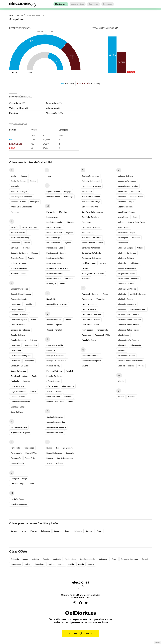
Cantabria (57, 559)
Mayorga (71, 222)
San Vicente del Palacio (92, 238)
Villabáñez (136, 238)
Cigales (35, 376)
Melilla (71, 564)
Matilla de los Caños (55, 222)
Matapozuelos (52, 217)
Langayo (68, 191)
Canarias (46, 559)
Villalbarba (122, 294)
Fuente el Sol (30, 458)
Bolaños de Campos (19, 263)
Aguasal (24, 176)
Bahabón (14, 227)
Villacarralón (123, 243)
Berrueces (27, 248)
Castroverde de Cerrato (20, 366)
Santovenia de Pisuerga (92, 258)
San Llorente (87, 191)
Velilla (135, 217)
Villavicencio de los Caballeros (130, 361)
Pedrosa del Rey (53, 366)
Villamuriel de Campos (127, 304)
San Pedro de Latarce (91, 217)
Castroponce (29, 361)
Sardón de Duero (89, 263)
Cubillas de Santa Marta (20, 402)
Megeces (69, 232)
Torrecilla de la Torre (91, 325)
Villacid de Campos (125, 248)
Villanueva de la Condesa (128, 315)
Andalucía (15, 559)
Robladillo (70, 453)
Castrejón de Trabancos (20, 330)
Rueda (49, 463)
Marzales (63, 212)
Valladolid (122, 197)
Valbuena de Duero (126, 176)
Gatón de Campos (18, 484)
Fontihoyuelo (16, 453)
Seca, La (103, 263)
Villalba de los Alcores (127, 289)
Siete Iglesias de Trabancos (93, 273)
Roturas (50, 458)
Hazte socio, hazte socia (80, 633)
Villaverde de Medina (126, 356)
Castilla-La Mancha (88, 559)
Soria (67, 531)
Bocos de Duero (17, 258)
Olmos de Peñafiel (54, 330)
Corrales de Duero (18, 397)
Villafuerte (135, 263)
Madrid (61, 564)
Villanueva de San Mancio (128, 330)
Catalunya (103, 559)
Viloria (141, 366)
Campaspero (16, 304)
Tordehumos (87, 299)
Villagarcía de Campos (127, 268)
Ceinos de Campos (18, 371)
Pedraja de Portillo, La (55, 356)
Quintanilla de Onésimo (56, 422)
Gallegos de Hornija (19, 479)
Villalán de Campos (138, 294)
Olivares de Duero (54, 320)
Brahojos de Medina (19, 268)
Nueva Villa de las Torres (57, 304)
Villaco (140, 248)
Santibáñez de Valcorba (92, 253)
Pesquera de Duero (54, 371)
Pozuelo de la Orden (55, 402)
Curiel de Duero (17, 412)
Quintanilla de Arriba (55, 417)
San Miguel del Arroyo (91, 202)
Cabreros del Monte (19, 299)
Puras (70, 402)
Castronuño (15, 361)
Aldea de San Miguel (19, 191)
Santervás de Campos (91, 248)
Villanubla (122, 309)
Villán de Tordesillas (126, 366)
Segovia (57, 531)
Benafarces (15, 243)
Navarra (91, 564)
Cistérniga (26, 381)
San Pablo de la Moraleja (92, 212)
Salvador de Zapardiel (91, 181)
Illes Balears (39, 564)
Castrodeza (15, 345)
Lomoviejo (69, 197)
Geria (32, 484)
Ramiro (49, 448)
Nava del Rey (52, 299)
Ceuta (114, 559)
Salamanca (46, 531)
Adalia (14, 176)
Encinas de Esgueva (19, 427)
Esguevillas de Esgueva (20, 432)
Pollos (49, 391)
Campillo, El (29, 304)
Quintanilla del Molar (55, 432)
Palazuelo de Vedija (55, 345)
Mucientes (69, 279)
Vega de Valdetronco (126, 212)
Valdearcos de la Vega (127, 181)
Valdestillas (122, 191)
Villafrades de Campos (127, 253)
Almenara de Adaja (19, 202)
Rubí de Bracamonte (65, 458)
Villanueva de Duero (138, 309)
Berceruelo (15, 248)
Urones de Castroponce (92, 361)
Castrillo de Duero (18, 335)
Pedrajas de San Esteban (56, 361)
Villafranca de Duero (126, 258)
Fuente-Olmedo (17, 463)
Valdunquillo (136, 191)
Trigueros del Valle (103, 335)
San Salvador (87, 232)
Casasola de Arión (18, 325)
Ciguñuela (15, 381)
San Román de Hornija (91, 227)
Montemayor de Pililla (55, 258)
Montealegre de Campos (56, 253)
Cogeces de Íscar (18, 386)
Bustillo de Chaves (18, 273)
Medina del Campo (54, 232)
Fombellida (15, 448)
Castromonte (16, 350)
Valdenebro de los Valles (128, 186)
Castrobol (33, 340)
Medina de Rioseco (54, 227)
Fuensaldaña (16, 458)
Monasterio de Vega (55, 248)
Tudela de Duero (89, 340)
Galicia (28, 564)
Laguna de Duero (53, 191)
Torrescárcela (102, 330)
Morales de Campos (55, 273)
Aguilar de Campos (18, 181)
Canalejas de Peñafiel (20, 315)
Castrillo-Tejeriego (18, 340)
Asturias (36, 559)
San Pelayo (87, 222)
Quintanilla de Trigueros (56, 427)
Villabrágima (123, 238)
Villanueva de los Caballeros (129, 320)
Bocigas (35, 253)
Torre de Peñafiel (89, 309)
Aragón (25, 559)
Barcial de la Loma (30, 227)
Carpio (34, 320)
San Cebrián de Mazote (92, 186)
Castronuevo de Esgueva (21, 356)
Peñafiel (69, 371)
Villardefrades (123, 335)
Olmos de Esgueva (54, 325)
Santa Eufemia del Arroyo (93, 243)
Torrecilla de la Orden (91, 320)
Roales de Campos (54, 453)
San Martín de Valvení (91, 197)
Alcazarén (15, 186)
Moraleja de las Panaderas (57, 268)
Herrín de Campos (18, 499)
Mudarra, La (51, 284)
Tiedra (105, 294)
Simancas (86, 279)
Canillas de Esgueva (19, 320)
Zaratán (121, 397)
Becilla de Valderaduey (20, 238)
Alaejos (33, 181)
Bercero (27, 243)
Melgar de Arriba (53, 243)
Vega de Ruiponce (125, 207)
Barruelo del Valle (18, 232)
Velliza (121, 222)
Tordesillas (101, 299)
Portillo (59, 391)
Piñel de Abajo (52, 386)
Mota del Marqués (54, 279)
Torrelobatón (87, 330)
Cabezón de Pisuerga (19, 289)
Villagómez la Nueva (126, 273)
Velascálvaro (123, 217)
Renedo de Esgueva (64, 448)
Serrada (85, 268)
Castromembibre (30, 345)
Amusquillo (35, 202)
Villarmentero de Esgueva (128, 340)
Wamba (121, 381)
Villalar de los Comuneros (128, 279)
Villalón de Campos (126, 299)
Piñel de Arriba (68, 386)
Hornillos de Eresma (19, 504)
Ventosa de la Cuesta (136, 222)
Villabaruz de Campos (127, 232)
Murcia (81, 564)
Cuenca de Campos (19, 407)
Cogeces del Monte (19, 391)
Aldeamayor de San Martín (22, 197)
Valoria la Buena (136, 197)
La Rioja (51, 564)
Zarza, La (132, 397)
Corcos (33, 391)
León (24, 531)
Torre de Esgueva (89, 304)
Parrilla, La (51, 350)
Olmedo (68, 320)
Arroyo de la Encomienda (21, 207)
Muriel (63, 284)
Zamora (89, 531)
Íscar (49, 176)
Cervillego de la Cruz (19, 376)
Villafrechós (123, 263)
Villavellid (122, 350)
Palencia (34, 531)
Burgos (14, 531)
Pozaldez (68, 397)
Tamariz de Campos (90, 294)
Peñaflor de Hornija (54, 376)
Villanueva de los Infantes (128, 325)
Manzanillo (51, 212)
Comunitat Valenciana (130, 559)
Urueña (85, 366)
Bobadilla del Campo (19, 253)
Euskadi (145, 559)
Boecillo (31, 258)
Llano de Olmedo (53, 197)
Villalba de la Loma (126, 284)
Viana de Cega (124, 227)
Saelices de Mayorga (91, 176)
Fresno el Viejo (32, 453)
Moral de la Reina (54, 263)
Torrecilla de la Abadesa (92, 315)
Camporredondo (17, 309)
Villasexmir (122, 345)
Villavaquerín (136, 345)
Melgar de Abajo (53, 238)
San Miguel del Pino (90, 207)
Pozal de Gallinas (54, 397)
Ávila (99, 531)
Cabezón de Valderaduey (21, 294)
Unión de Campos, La (91, 356)
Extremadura (16, 564)
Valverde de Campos (126, 202)
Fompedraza (29, 448)
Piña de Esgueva (53, 381)
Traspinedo (87, 335)
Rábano (59, 463)
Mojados (67, 243)
